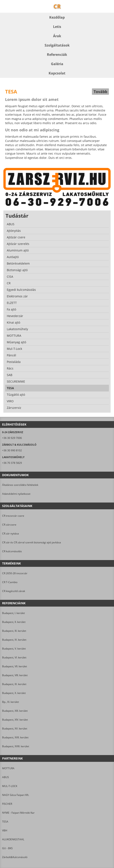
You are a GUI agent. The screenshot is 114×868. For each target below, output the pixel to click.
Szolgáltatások (57, 45)
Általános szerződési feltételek (20, 485)
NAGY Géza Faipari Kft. (16, 795)
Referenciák (57, 55)
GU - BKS (7, 848)
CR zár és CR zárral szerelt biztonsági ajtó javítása (32, 542)
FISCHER (7, 804)
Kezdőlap (57, 17)
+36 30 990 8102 (12, 450)
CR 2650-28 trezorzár (15, 573)
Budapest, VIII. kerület (15, 675)
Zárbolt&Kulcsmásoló (15, 857)
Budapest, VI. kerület (14, 657)
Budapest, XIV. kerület (15, 720)
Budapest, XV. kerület (15, 729)
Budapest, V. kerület (14, 649)
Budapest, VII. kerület (15, 666)
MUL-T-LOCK (10, 786)
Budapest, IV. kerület (14, 640)
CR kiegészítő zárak (14, 591)
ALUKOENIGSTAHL (13, 839)
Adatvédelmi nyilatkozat (16, 494)
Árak (57, 36)
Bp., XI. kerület (11, 702)
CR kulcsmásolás (12, 551)
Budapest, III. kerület (14, 631)
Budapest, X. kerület (14, 693)
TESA (5, 822)
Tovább (100, 92)
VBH (5, 830)
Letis (57, 27)
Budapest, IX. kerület (14, 684)
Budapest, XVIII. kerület (16, 746)
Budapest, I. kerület (13, 613)
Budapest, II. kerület (14, 622)
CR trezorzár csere (13, 516)
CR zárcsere (9, 525)
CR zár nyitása (11, 534)
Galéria (57, 64)
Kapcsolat (57, 73)
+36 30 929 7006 (12, 438)
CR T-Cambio (10, 582)
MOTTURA (8, 768)
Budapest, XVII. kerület (15, 737)
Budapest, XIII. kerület (15, 711)
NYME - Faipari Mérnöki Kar (18, 813)
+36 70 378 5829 (12, 463)
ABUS (6, 777)
